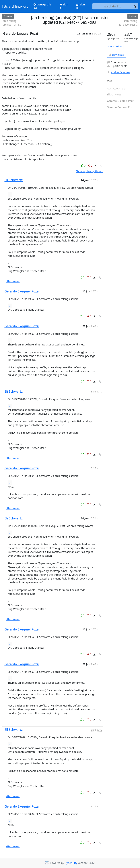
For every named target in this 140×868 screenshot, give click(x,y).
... (10, 194)
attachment (13, 281)
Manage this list (42, 6)
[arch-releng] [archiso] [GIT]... (11, 23)
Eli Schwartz (14, 180)
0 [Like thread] (84, 166)
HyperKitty (71, 863)
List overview (115, 47)
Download (117, 55)
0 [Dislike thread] (90, 166)
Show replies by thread (89, 171)
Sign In (64, 6)
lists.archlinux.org (15, 6)
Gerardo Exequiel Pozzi (22, 291)
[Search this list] (112, 6)
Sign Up (80, 6)
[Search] (135, 6)
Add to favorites (118, 72)
